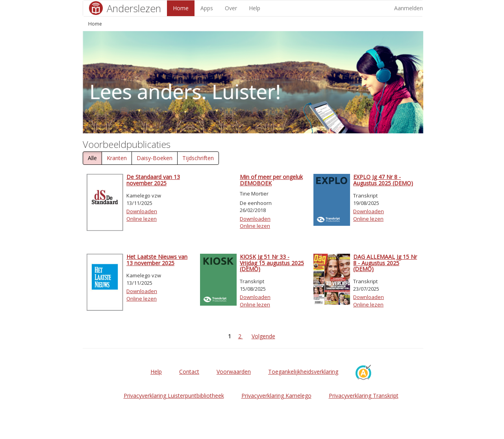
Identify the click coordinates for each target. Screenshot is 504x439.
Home (181, 8)
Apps (207, 8)
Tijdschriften (198, 158)
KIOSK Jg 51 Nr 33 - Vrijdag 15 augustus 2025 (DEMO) (272, 263)
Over (231, 8)
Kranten (117, 158)
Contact (189, 372)
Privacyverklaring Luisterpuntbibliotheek (174, 396)
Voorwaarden (234, 372)
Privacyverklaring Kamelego (276, 396)
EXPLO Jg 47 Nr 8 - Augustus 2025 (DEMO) (383, 180)
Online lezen (142, 219)
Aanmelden (409, 8)
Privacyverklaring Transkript (364, 396)
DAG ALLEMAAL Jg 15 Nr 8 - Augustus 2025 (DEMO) (385, 263)
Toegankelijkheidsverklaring (303, 372)
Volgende (263, 336)
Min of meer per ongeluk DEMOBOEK (271, 180)
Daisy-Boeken (155, 158)
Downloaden (142, 211)
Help (255, 8)
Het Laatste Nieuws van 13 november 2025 (157, 260)
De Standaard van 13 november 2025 (153, 180)
